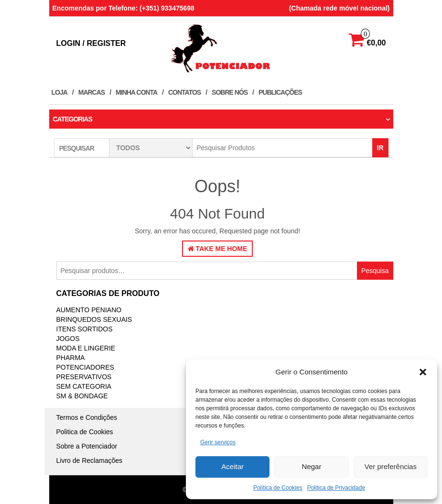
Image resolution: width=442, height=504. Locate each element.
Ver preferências (391, 466)
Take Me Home (218, 249)
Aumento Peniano (89, 310)
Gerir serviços (218, 442)
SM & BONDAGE (82, 396)
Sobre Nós (230, 92)
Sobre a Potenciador (87, 446)
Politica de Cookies (85, 432)
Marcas (92, 92)
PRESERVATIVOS (84, 377)
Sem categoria (84, 386)
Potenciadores (85, 367)
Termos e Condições (87, 417)
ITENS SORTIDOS (85, 329)
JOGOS (68, 339)
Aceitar (232, 466)
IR (380, 148)
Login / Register (91, 43)
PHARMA (71, 358)
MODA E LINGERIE (86, 348)
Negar (312, 466)
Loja (59, 92)
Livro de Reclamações (90, 460)
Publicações (280, 92)
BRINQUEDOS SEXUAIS (94, 319)
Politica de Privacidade (336, 488)
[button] (423, 372)
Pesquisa (375, 271)
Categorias (73, 119)
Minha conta (136, 92)
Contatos (184, 92)
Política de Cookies (278, 488)
